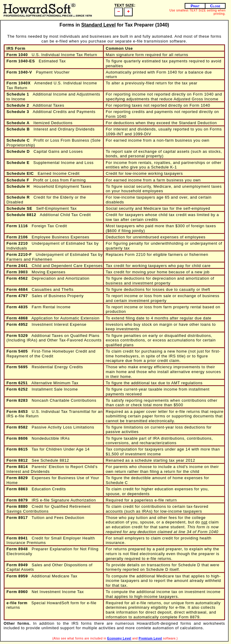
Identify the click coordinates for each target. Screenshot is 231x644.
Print (195, 6)
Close (215, 6)
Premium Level (150, 638)
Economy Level (119, 638)
